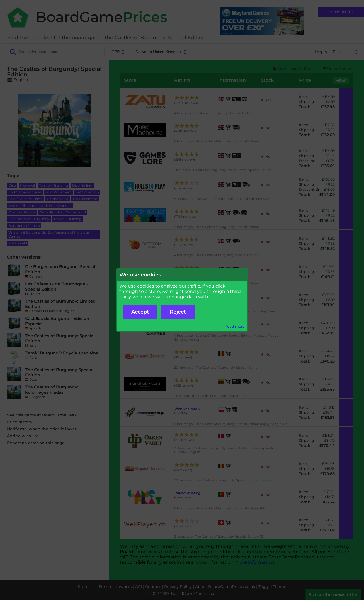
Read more (235, 326)
